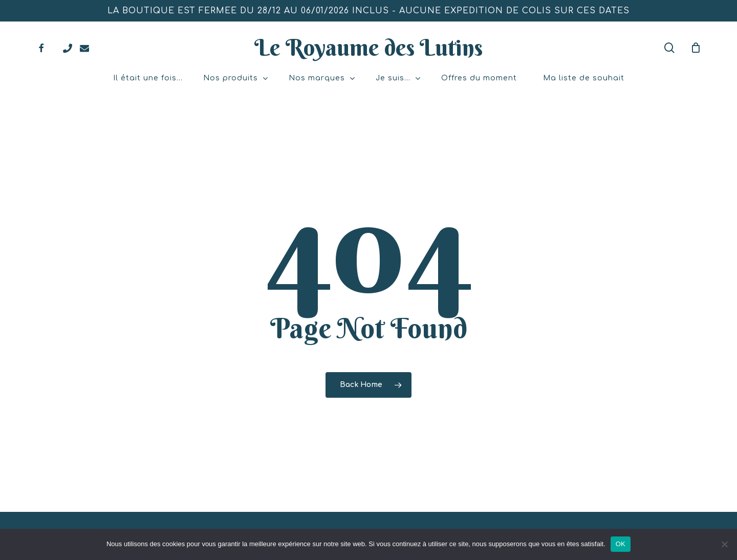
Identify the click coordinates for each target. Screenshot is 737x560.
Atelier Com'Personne (405, 520)
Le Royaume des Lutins (368, 48)
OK (621, 544)
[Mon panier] (696, 48)
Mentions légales (482, 520)
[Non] (724, 544)
